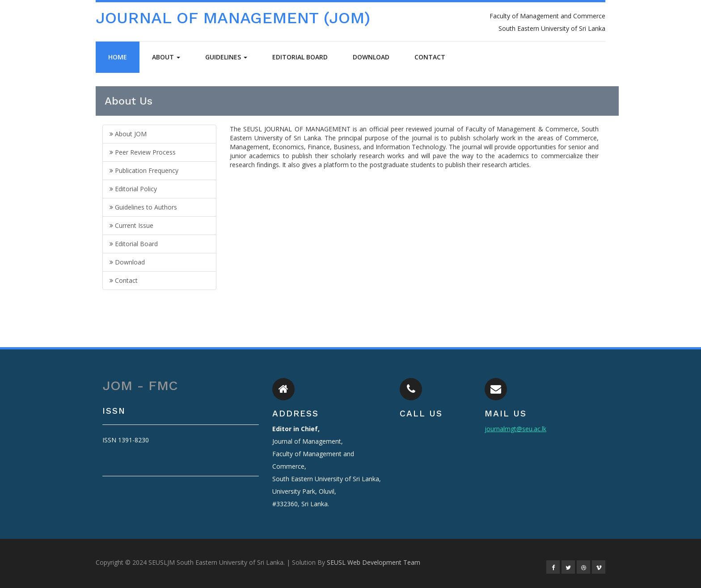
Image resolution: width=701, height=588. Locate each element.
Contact (430, 57)
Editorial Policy (133, 189)
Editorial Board (300, 57)
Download (371, 57)
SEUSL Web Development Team (374, 562)
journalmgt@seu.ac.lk (515, 429)
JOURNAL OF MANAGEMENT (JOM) (233, 18)
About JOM (128, 134)
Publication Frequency (144, 170)
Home (118, 57)
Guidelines (226, 57)
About (166, 57)
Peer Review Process (143, 152)
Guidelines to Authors (143, 207)
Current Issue (131, 225)
